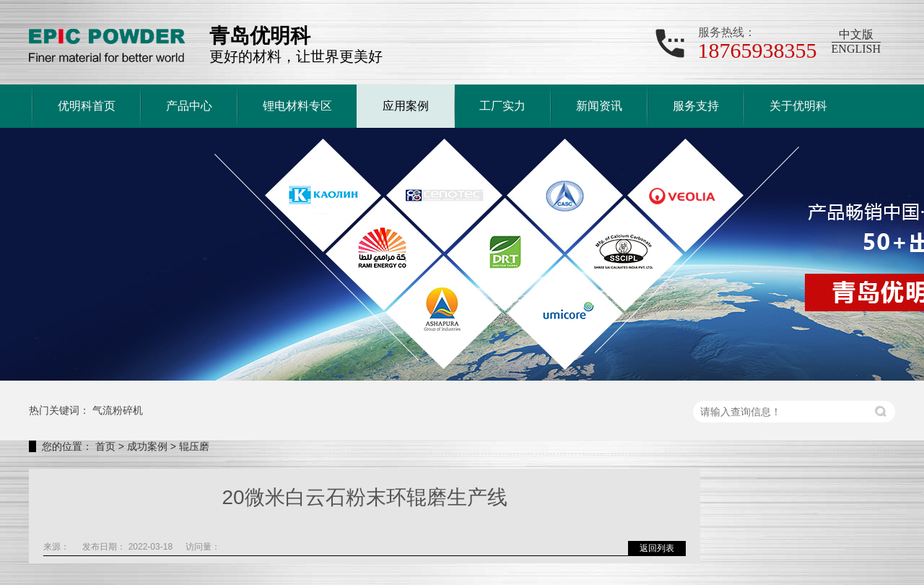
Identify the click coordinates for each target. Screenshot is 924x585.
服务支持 (696, 106)
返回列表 (657, 548)
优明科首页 (87, 106)
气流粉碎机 (118, 410)
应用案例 (406, 106)
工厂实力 (502, 106)
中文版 (856, 34)
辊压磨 (194, 446)
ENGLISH (856, 49)
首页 (105, 446)
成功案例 (147, 446)
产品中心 (189, 106)
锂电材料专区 (297, 106)
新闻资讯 (599, 106)
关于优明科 (798, 106)
